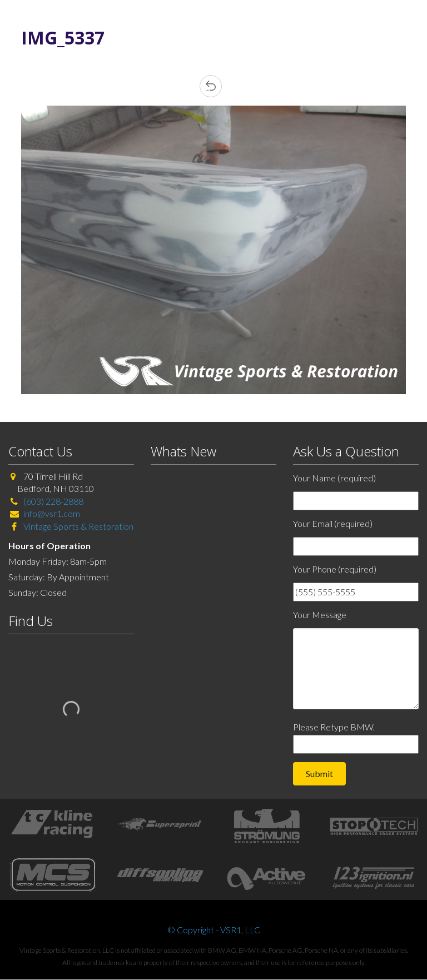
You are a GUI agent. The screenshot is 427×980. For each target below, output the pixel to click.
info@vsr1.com (52, 513)
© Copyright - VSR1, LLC (214, 930)
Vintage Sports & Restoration (78, 526)
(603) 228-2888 (53, 501)
